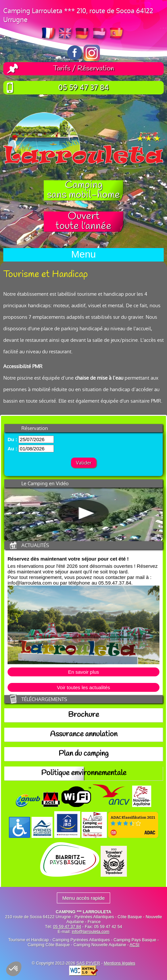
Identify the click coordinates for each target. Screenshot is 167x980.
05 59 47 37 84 (83, 88)
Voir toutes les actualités (83, 687)
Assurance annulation (84, 735)
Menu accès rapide (83, 898)
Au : (12, 449)
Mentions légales (120, 963)
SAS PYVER (88, 963)
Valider (84, 463)
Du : (12, 439)
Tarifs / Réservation (83, 69)
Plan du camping (83, 754)
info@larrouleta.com (90, 931)
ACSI (134, 945)
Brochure (83, 715)
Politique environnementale (84, 773)
